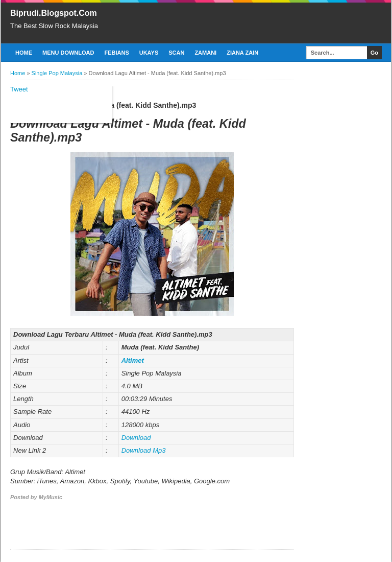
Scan (176, 53)
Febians (116, 53)
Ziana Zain (242, 53)
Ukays (149, 53)
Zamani (205, 53)
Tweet (19, 89)
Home (24, 53)
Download (136, 438)
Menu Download (68, 53)
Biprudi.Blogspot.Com (54, 13)
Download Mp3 (144, 450)
